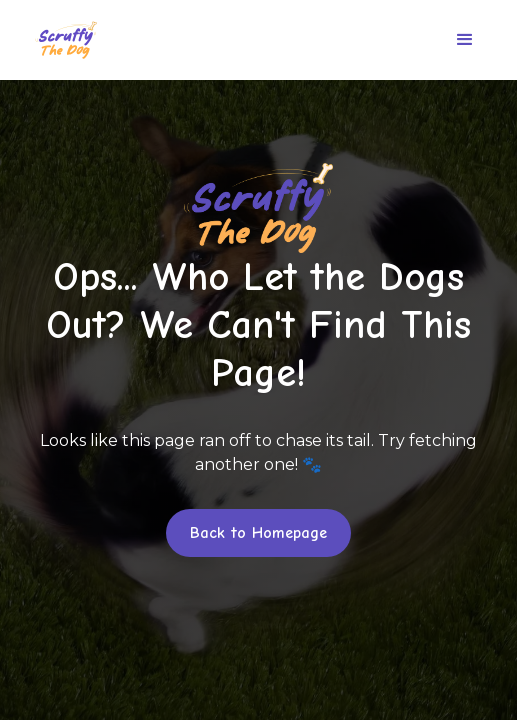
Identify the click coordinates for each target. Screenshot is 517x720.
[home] (61, 40)
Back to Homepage (258, 533)
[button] (465, 40)
